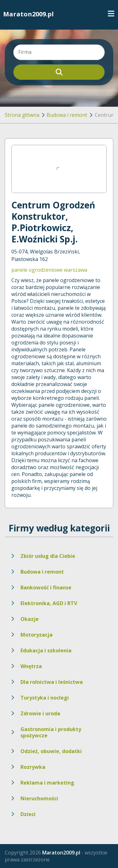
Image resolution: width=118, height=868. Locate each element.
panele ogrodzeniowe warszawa (49, 270)
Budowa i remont (67, 115)
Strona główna (22, 115)
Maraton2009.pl (28, 14)
